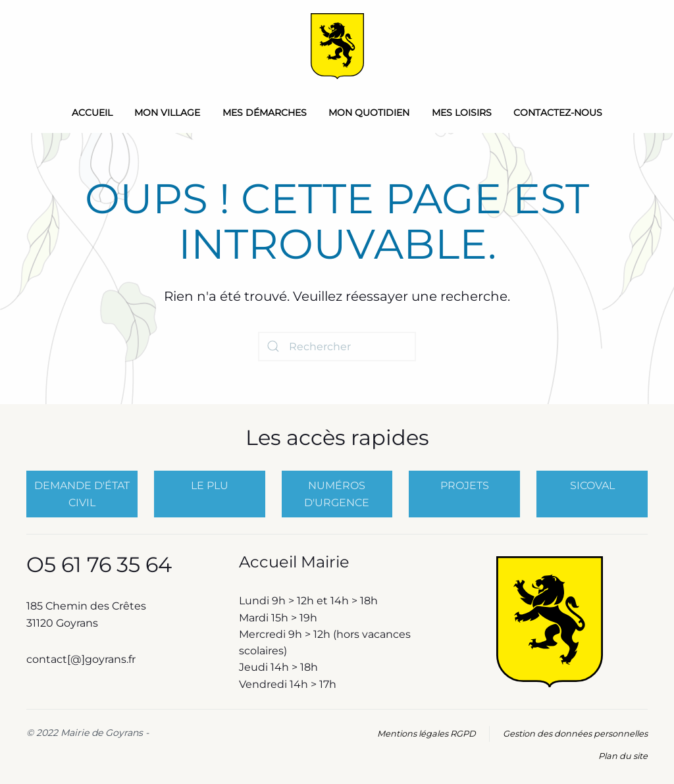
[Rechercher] (337, 347)
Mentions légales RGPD (427, 734)
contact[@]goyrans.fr (82, 659)
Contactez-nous (558, 113)
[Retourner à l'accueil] (337, 46)
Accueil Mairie (294, 562)
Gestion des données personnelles (575, 734)
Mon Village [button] (167, 113)
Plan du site (623, 756)
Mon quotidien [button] (369, 113)
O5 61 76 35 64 (99, 564)
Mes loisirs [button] (462, 113)
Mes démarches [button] (265, 113)
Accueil (92, 113)
